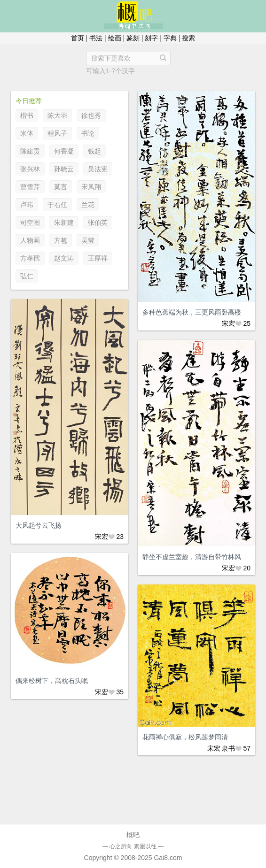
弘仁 (27, 276)
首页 (78, 38)
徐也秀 (91, 115)
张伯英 (98, 223)
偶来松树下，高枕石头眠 (52, 681)
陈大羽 (57, 115)
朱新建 (64, 223)
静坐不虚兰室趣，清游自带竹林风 (192, 557)
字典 (170, 38)
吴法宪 (98, 169)
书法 (96, 38)
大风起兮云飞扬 (39, 525)
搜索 (188, 38)
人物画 (30, 240)
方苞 (61, 240)
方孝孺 (30, 258)
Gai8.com (168, 858)
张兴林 (30, 169)
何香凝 (64, 151)
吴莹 (88, 240)
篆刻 (133, 38)
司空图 (30, 223)
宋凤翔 (91, 187)
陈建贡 (30, 151)
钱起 (94, 151)
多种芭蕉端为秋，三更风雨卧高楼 (192, 312)
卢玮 (27, 205)
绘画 (115, 38)
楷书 (27, 115)
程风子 (57, 133)
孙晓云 (64, 169)
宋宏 (228, 323)
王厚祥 (98, 258)
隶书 (228, 748)
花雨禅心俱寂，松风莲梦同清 (185, 737)
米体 (27, 133)
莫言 (61, 187)
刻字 (151, 38)
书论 (88, 133)
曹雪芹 (30, 187)
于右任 (57, 205)
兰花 (88, 205)
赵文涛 (64, 258)
